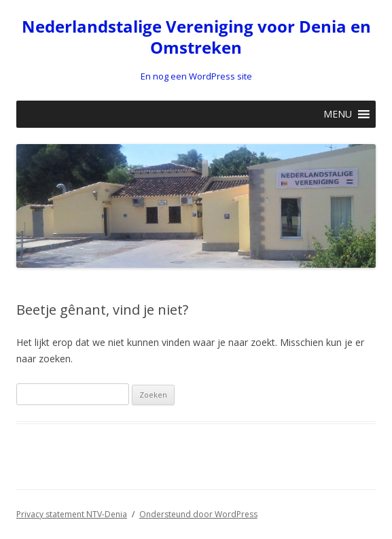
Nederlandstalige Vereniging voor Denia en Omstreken (196, 37)
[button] (338, 114)
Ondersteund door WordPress (198, 514)
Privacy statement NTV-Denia (72, 514)
